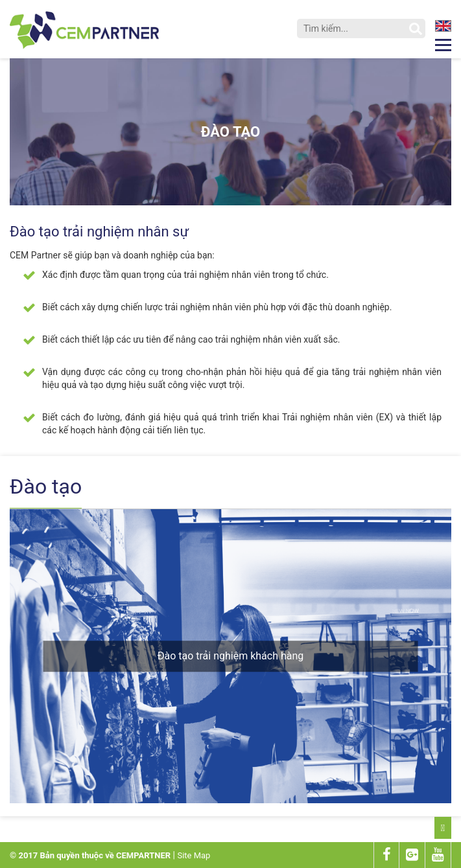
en (444, 26)
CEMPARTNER (143, 855)
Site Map (194, 855)
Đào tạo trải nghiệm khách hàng (231, 656)
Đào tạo (230, 132)
